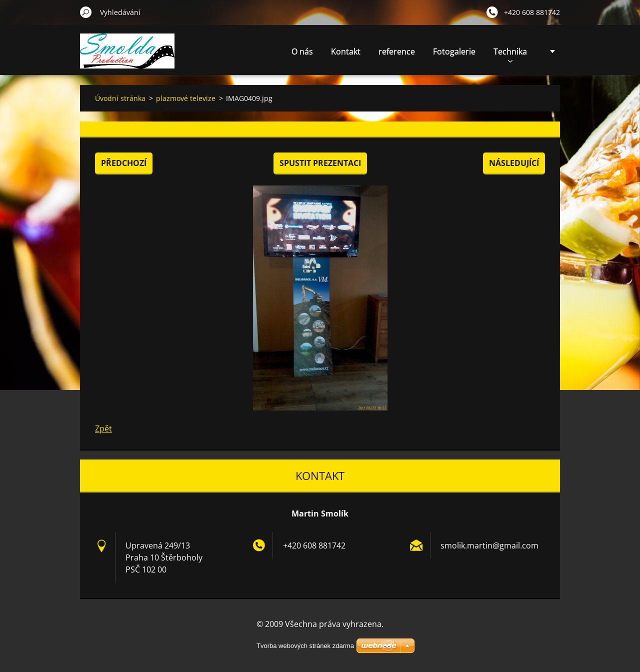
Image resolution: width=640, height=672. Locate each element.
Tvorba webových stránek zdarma (305, 646)
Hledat (86, 12)
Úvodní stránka (120, 98)
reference (397, 51)
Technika (510, 54)
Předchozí (124, 163)
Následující (514, 163)
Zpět (103, 428)
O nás (302, 51)
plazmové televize (186, 98)
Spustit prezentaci (320, 163)
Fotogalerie (454, 51)
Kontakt (346, 51)
